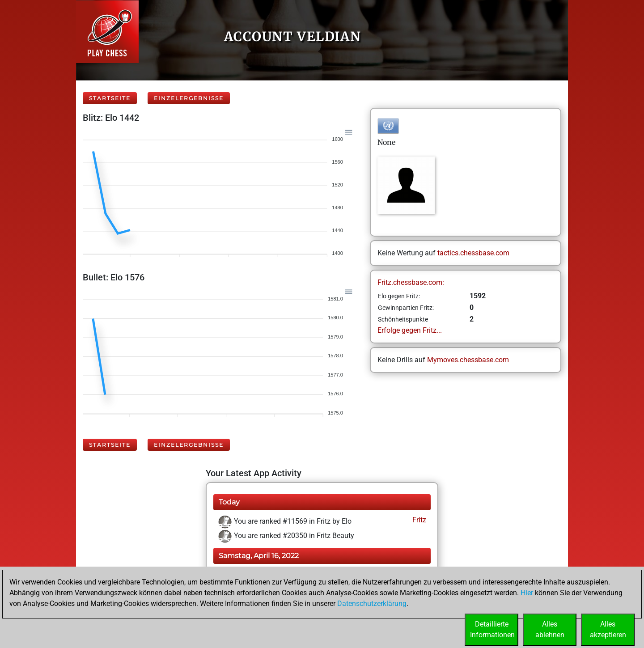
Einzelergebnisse (189, 98)
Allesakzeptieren (608, 629)
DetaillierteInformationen (492, 629)
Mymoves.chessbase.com (468, 360)
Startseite (110, 98)
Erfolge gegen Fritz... (410, 330)
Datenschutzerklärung (372, 604)
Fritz (418, 520)
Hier (527, 593)
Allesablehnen (550, 629)
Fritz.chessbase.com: (411, 282)
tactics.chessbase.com (473, 253)
